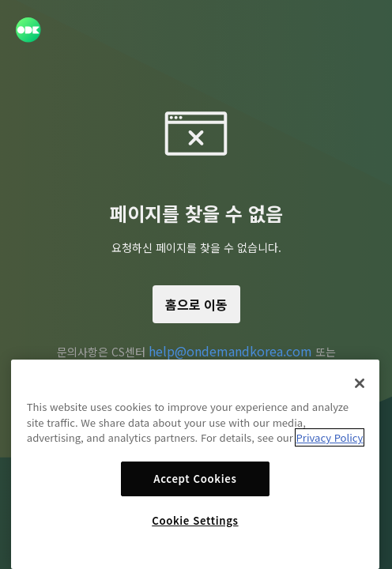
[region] (195, 464)
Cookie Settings (195, 520)
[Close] (360, 383)
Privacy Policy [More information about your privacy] (330, 437)
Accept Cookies (195, 479)
